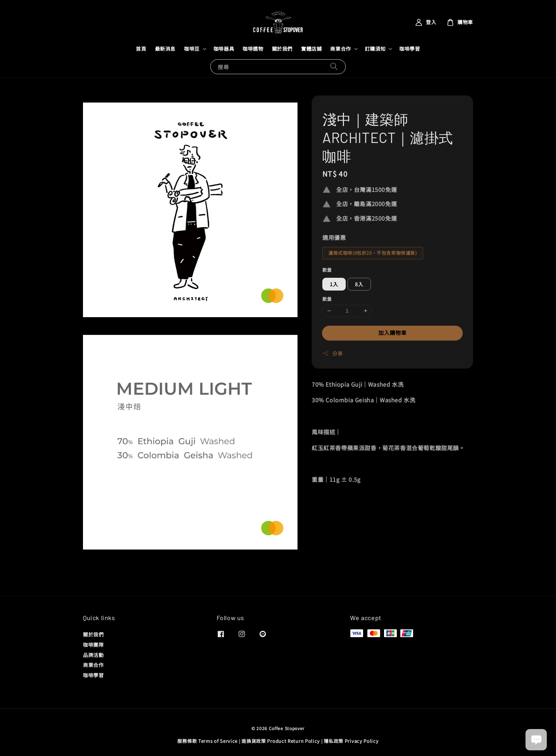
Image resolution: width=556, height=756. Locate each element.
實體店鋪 (311, 49)
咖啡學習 (410, 49)
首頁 (141, 49)
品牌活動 (93, 655)
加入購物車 (393, 333)
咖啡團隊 (93, 645)
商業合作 (340, 49)
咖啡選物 (253, 49)
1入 (334, 284)
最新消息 (165, 49)
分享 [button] (332, 353)
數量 (327, 270)
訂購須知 (375, 49)
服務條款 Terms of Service (207, 741)
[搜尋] (334, 67)
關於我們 (282, 49)
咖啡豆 (192, 49)
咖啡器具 (224, 49)
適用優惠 (334, 237)
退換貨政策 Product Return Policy (281, 741)
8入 (359, 284)
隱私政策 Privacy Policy (351, 741)
